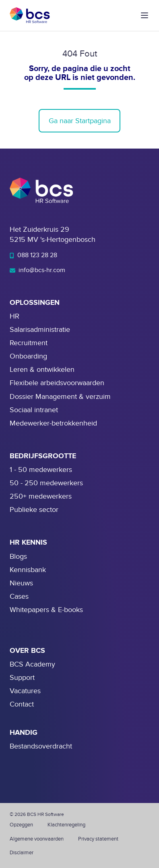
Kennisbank (28, 570)
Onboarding (28, 356)
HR (14, 316)
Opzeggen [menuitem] (21, 825)
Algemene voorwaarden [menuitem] (37, 839)
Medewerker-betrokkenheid (53, 423)
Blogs (18, 557)
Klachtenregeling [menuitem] (66, 825)
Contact (22, 704)
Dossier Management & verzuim (60, 397)
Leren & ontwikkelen (42, 370)
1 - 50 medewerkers (41, 470)
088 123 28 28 (33, 255)
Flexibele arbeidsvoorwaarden (57, 383)
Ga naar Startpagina (80, 121)
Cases (19, 596)
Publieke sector (34, 510)
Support (22, 678)
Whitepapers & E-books (46, 610)
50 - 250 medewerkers (46, 483)
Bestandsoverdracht (41, 746)
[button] (145, 15)
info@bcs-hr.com (37, 270)
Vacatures (25, 691)
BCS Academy (32, 664)
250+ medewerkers (41, 496)
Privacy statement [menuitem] (98, 839)
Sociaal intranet (34, 410)
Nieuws (21, 583)
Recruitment (29, 343)
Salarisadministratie (40, 330)
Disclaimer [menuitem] (22, 853)
